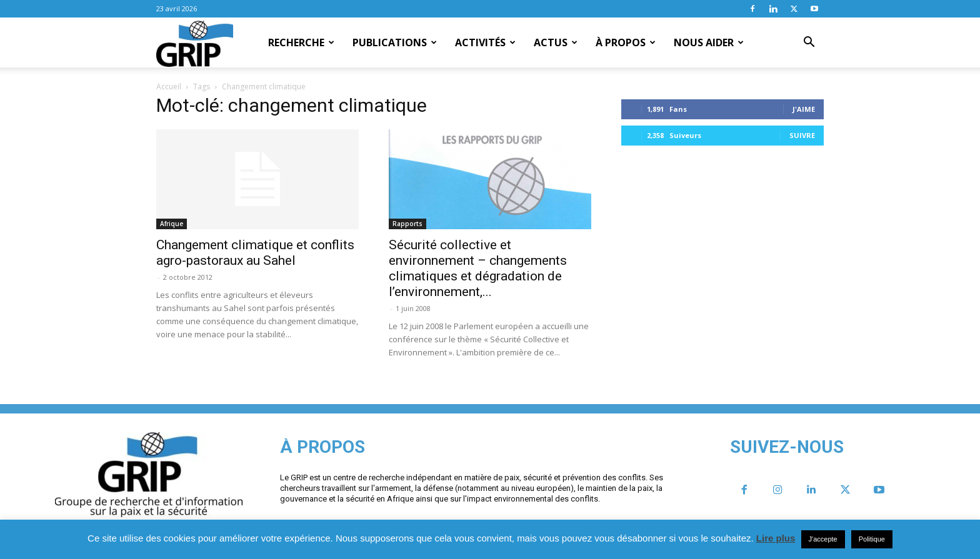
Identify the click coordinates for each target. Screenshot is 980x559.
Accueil (169, 87)
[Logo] (195, 43)
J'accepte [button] (823, 539)
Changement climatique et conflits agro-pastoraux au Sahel (255, 253)
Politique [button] (872, 539)
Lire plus (776, 538)
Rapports (407, 224)
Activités (485, 42)
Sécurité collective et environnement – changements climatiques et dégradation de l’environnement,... (478, 268)
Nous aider (709, 42)
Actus (556, 42)
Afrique (172, 224)
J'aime (804, 109)
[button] (809, 43)
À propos (626, 42)
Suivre (802, 135)
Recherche (301, 42)
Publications (395, 42)
